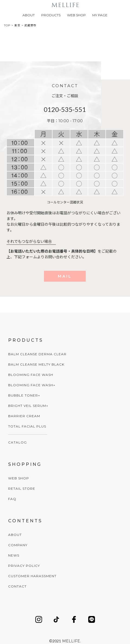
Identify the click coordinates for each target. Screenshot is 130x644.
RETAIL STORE (22, 489)
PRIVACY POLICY (24, 566)
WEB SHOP (76, 15)
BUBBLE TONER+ (24, 395)
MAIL (65, 276)
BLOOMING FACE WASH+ (32, 385)
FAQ (12, 499)
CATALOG (18, 442)
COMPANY (18, 545)
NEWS (14, 555)
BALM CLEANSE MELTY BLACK (36, 364)
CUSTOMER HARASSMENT (32, 576)
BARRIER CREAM (24, 416)
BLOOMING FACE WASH (31, 375)
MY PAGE (100, 15)
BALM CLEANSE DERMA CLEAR (37, 354)
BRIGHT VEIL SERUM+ (28, 406)
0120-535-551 (65, 109)
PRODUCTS (51, 15)
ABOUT (29, 15)
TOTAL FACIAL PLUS (27, 426)
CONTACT (17, 586)
